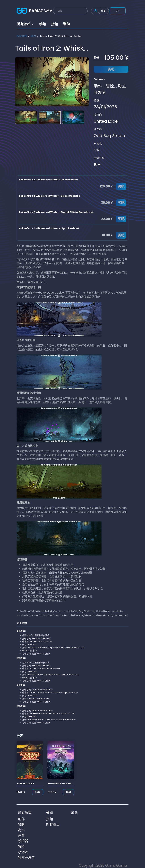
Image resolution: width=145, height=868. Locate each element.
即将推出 (53, 824)
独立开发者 (26, 857)
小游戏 (23, 852)
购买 (38, 792)
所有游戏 (25, 24)
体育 (21, 835)
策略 (21, 824)
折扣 (55, 24)
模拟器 (23, 841)
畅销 (43, 24)
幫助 (66, 24)
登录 (118, 11)
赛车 (21, 830)
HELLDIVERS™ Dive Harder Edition (65, 784)
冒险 (110, 86)
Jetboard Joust (25, 784)
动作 (33, 36)
